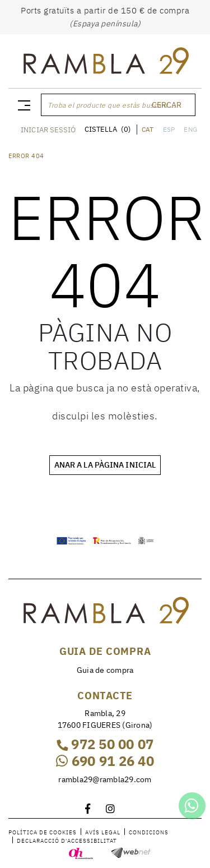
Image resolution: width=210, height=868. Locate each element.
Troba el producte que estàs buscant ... (112, 105)
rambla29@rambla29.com (105, 779)
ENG (190, 129)
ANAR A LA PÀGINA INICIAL (105, 465)
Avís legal (103, 832)
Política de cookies (43, 832)
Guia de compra (105, 670)
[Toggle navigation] (22, 105)
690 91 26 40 (105, 761)
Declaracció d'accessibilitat (67, 841)
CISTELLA (108, 129)
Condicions (149, 832)
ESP (169, 129)
